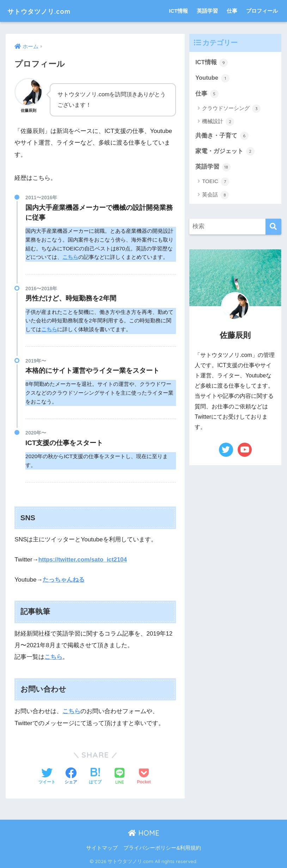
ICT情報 (178, 11)
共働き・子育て (222, 136)
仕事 (232, 11)
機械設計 (218, 122)
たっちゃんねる (64, 580)
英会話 (215, 196)
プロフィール (262, 11)
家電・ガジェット (225, 152)
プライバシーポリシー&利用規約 (162, 847)
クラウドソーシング (231, 109)
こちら (70, 257)
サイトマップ (102, 847)
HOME (144, 832)
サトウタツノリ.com (48, 11)
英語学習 (207, 11)
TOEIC (216, 183)
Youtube (212, 78)
